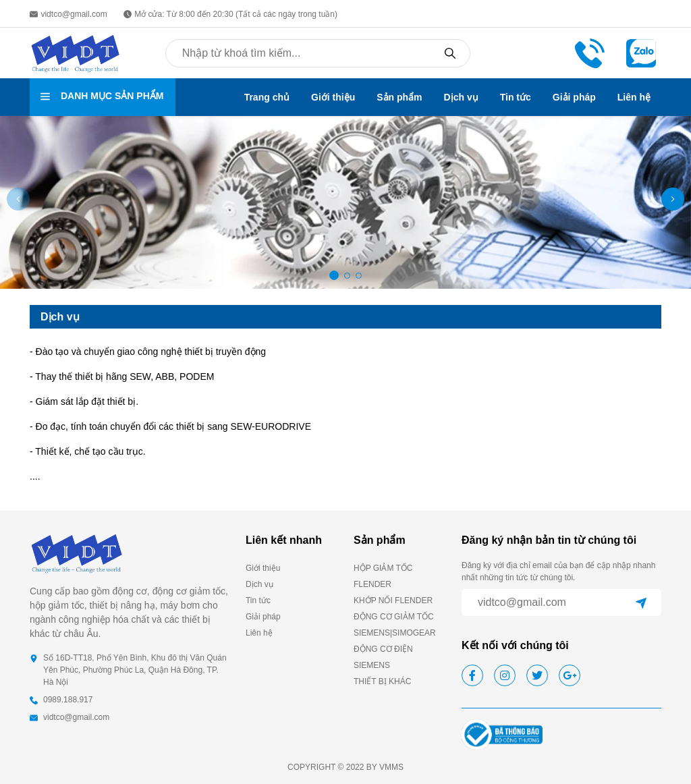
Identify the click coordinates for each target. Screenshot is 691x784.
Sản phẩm (399, 97)
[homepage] (76, 52)
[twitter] (537, 675)
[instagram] (505, 675)
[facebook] (472, 675)
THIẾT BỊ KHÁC (382, 681)
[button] (673, 199)
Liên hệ (634, 97)
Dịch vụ (461, 97)
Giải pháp (574, 97)
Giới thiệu (333, 97)
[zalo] (641, 52)
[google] (570, 675)
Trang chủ (267, 97)
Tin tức (516, 97)
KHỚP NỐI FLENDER (393, 600)
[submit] (641, 603)
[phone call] (590, 52)
